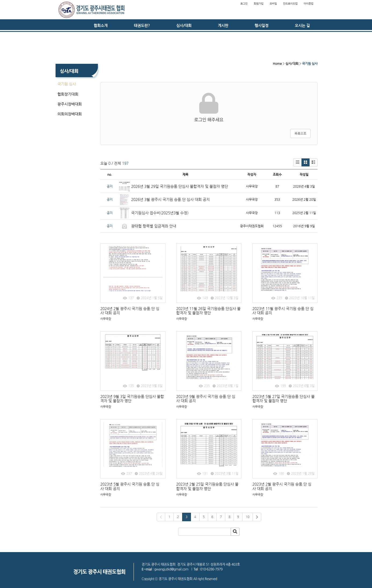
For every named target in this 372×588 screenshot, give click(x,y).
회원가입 (259, 4)
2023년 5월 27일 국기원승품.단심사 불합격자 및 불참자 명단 (283, 399)
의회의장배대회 (70, 114)
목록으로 (300, 133)
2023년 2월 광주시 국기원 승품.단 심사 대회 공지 (282, 486)
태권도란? (142, 25)
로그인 (244, 4)
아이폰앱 (308, 4)
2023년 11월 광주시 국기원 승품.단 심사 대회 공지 (283, 311)
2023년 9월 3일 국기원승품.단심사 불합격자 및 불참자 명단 (132, 399)
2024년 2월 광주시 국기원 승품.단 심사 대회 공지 (130, 311)
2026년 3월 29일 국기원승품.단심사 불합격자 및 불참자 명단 (180, 186)
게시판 (223, 25)
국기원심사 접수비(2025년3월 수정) (160, 213)
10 (248, 517)
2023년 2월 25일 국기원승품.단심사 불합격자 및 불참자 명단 (207, 486)
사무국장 (106, 319)
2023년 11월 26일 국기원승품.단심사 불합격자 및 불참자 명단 (208, 311)
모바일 (273, 4)
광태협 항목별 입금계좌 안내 (154, 226)
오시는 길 (302, 25)
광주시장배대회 (70, 104)
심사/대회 (184, 25)
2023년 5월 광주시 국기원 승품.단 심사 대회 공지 (130, 486)
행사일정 (261, 25)
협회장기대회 (68, 94)
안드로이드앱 (290, 4)
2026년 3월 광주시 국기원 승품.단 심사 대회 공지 (170, 199)
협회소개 (101, 25)
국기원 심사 (67, 84)
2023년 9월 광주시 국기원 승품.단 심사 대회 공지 (206, 399)
